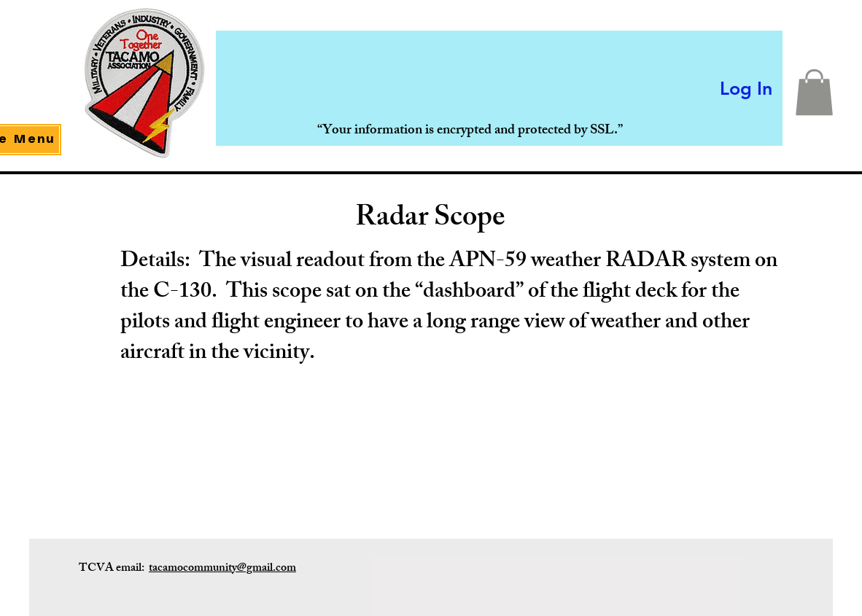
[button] (814, 92)
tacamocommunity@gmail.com (222, 569)
